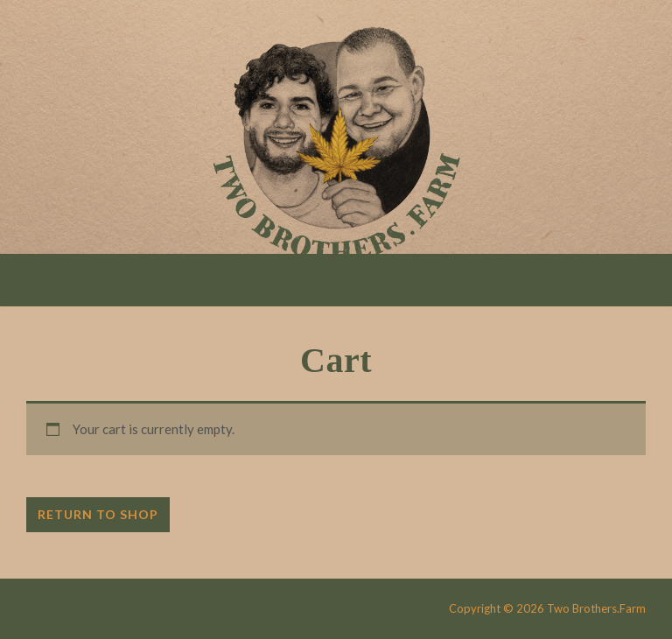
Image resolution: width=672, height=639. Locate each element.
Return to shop (98, 514)
